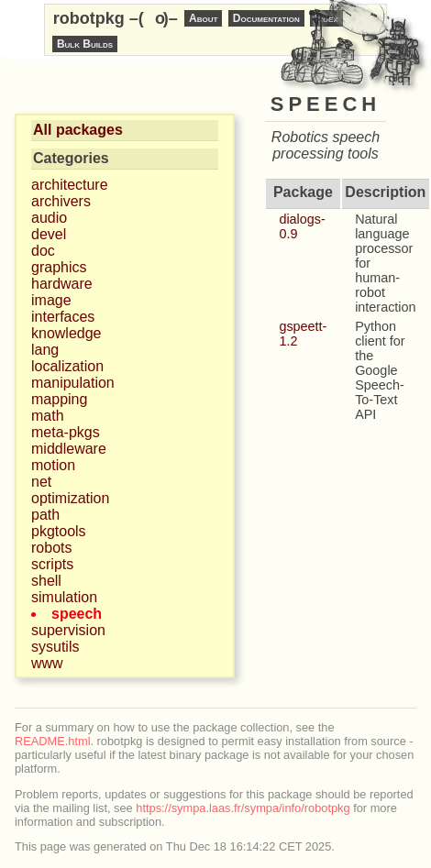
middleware (69, 449)
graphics (59, 267)
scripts (52, 564)
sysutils (55, 647)
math (48, 416)
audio (49, 218)
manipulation (73, 383)
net (41, 482)
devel (49, 234)
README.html (52, 741)
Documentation (266, 18)
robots (51, 548)
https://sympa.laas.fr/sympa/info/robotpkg (243, 808)
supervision (68, 630)
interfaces (63, 317)
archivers (61, 201)
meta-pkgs (66, 432)
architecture (70, 185)
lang (45, 350)
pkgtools (59, 531)
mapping (59, 399)
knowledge (66, 333)
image (51, 300)
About (203, 18)
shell (46, 581)
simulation (64, 597)
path (45, 515)
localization (67, 366)
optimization (70, 498)
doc (43, 251)
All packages (78, 130)
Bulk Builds (85, 44)
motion (53, 465)
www (47, 663)
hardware (62, 284)
